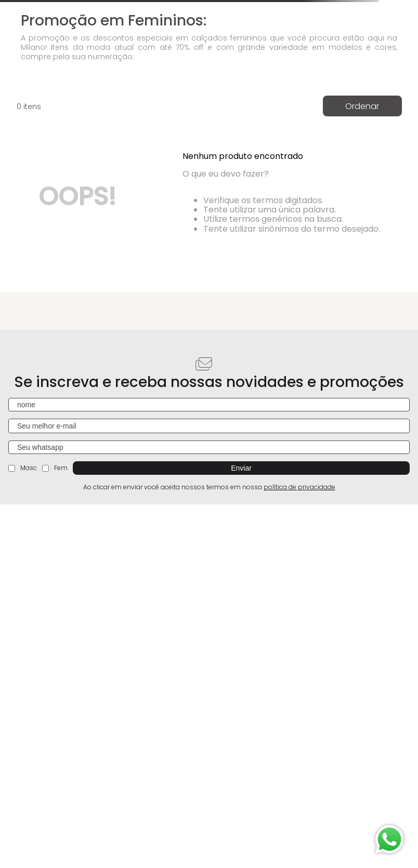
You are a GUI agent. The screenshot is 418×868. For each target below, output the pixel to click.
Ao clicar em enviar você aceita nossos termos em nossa (209, 487)
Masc (23, 468)
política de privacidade (299, 487)
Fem (55, 468)
